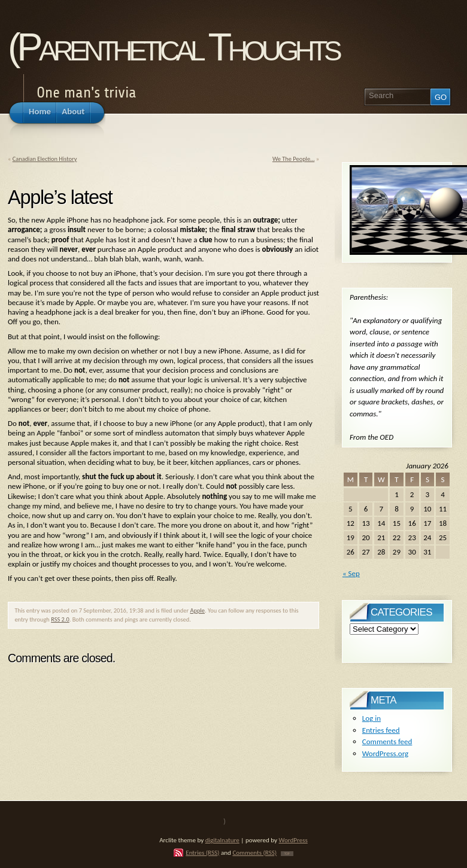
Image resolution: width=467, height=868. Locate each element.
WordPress (293, 840)
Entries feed (381, 730)
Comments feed (387, 741)
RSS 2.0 (60, 619)
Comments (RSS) (254, 852)
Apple (197, 610)
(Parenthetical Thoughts (173, 47)
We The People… (293, 159)
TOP (287, 854)
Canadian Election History (45, 159)
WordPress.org (385, 753)
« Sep (351, 573)
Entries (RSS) (202, 852)
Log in (372, 718)
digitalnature (222, 840)
